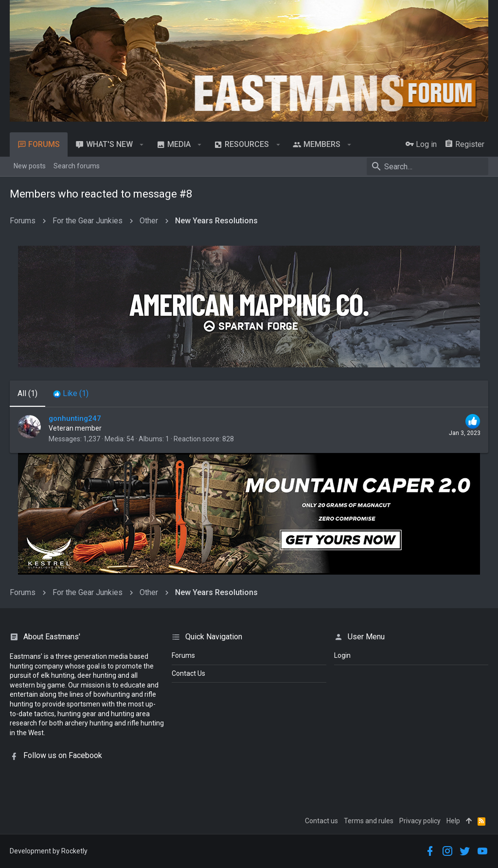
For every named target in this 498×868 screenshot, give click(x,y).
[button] (142, 145)
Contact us (321, 821)
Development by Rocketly (49, 851)
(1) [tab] (27, 393)
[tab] (71, 394)
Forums (183, 655)
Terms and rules (369, 821)
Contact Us (188, 673)
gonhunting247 (75, 418)
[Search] (427, 166)
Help (453, 821)
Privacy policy (420, 821)
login (342, 655)
